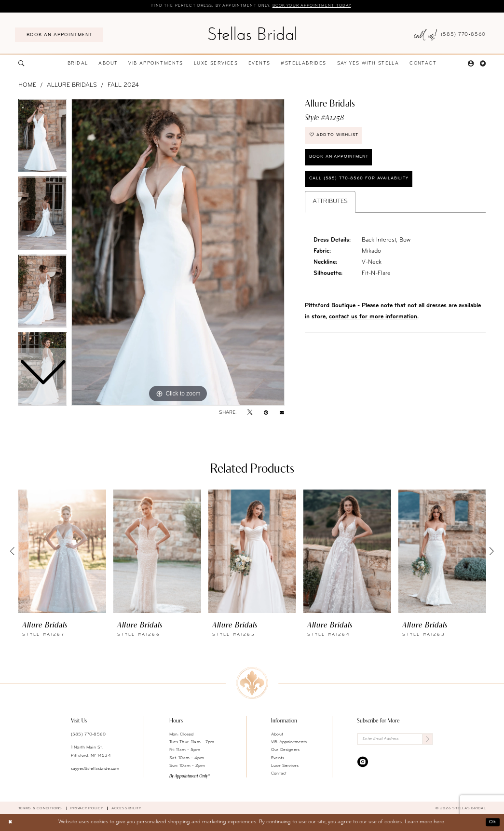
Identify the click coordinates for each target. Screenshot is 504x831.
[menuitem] (59, 35)
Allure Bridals (72, 86)
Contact (279, 774)
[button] (471, 64)
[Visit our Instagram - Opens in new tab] (363, 763)
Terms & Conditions (40, 809)
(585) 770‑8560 (88, 735)
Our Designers (285, 750)
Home (27, 86)
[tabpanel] (178, 253)
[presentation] (62, 552)
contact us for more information (373, 323)
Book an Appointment (343, 161)
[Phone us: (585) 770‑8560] (450, 35)
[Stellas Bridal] (252, 33)
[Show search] (21, 64)
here (439, 823)
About (277, 735)
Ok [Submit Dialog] (492, 822)
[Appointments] (59, 35)
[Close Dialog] (11, 823)
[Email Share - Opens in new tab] (282, 413)
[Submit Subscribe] (427, 740)
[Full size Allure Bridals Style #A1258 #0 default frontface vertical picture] (178, 253)
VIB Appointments (289, 742)
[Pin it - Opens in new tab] (266, 413)
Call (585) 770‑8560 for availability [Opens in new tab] (364, 184)
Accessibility (126, 809)
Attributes (330, 208)
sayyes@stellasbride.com (95, 769)
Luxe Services (285, 766)
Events (278, 758)
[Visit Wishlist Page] (483, 64)
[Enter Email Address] (395, 740)
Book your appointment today (318, 6)
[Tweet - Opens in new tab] (250, 413)
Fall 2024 (123, 86)
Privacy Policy (87, 809)
